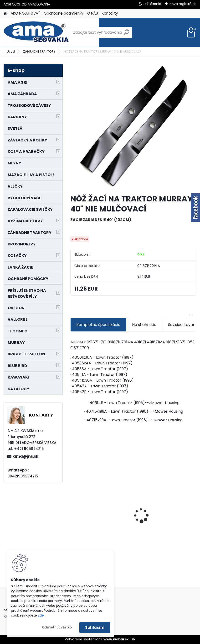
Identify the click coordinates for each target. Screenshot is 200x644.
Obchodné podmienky (64, 13)
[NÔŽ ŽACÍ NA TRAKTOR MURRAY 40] (133, 127)
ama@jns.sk (26, 456)
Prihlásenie (152, 4)
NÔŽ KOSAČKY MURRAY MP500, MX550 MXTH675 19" (99, 485)
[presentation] (73, 507)
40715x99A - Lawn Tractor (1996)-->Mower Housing (135, 420)
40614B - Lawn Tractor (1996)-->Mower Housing (135, 403)
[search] (126, 34)
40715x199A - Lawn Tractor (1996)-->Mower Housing (134, 411)
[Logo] (36, 32)
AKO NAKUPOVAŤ (25, 13)
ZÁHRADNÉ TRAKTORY (39, 51)
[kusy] (149, 555)
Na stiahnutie (144, 325)
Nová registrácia (183, 4)
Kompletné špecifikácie (98, 325)
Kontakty (110, 13)
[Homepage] (5, 14)
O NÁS (93, 13)
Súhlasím (95, 627)
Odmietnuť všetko (57, 627)
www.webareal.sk (119, 639)
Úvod (11, 51)
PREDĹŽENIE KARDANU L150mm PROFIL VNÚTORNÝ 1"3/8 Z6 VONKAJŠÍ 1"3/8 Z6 (166, 504)
